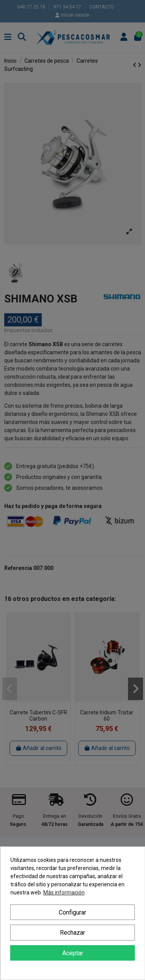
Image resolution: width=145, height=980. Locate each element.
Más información (64, 892)
